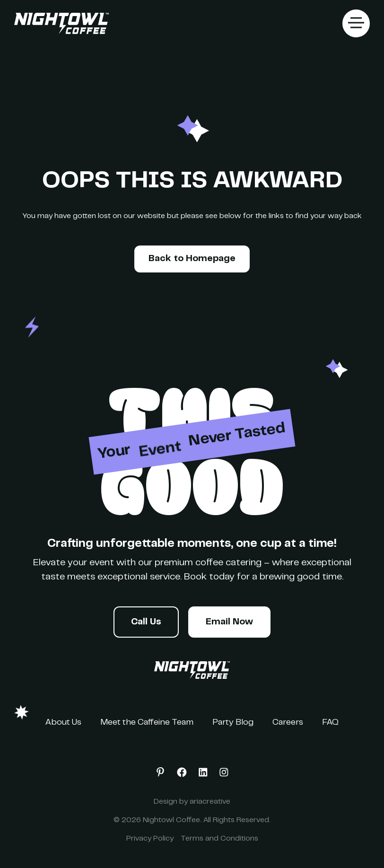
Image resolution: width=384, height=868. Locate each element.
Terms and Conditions (219, 839)
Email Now (229, 622)
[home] (61, 24)
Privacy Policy (150, 839)
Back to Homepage (192, 259)
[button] (356, 23)
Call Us (146, 622)
